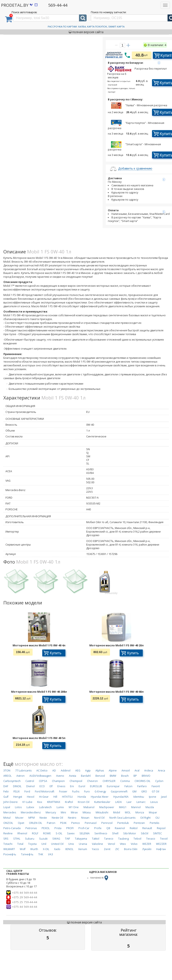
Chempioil (76, 781)
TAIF (67, 839)
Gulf (6, 797)
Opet (21, 823)
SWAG (56, 839)
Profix (98, 828)
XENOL (69, 849)
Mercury (51, 812)
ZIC (117, 849)
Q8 (108, 828)
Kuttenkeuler (102, 802)
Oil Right (145, 818)
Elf (51, 786)
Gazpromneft (119, 791)
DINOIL (17, 786)
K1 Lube (27, 802)
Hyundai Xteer (100, 797)
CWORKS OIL (142, 781)
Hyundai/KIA (121, 797)
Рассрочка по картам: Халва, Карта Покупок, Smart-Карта (86, 27)
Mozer (19, 818)
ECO (42, 786)
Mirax (74, 812)
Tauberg (123, 839)
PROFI (70, 828)
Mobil (117, 812)
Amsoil (126, 771)
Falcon (128, 786)
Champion (58, 781)
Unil (44, 844)
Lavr (129, 802)
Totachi (8, 844)
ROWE (47, 833)
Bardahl (86, 776)
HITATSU (67, 797)
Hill (55, 797)
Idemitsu (139, 797)
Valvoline (97, 844)
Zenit (107, 849)
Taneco (109, 839)
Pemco (76, 823)
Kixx (40, 802)
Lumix (60, 807)
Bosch (125, 776)
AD (54, 771)
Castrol (30, 781)
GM (134, 791)
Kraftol (69, 802)
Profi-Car (84, 828)
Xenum (83, 849)
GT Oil (155, 791)
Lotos (18, 807)
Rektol (134, 828)
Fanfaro (142, 786)
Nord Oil (99, 818)
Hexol (31, 797)
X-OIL (46, 849)
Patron (51, 823)
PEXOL (46, 828)
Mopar (153, 812)
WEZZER (161, 844)
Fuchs (76, 791)
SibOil (145, 833)
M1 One (74, 807)
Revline (8, 833)
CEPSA (43, 781)
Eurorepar (113, 786)
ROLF (35, 833)
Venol (111, 844)
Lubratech (45, 807)
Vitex (123, 844)
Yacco (95, 849)
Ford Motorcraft (45, 791)
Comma (125, 781)
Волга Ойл (131, 849)
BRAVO (146, 776)
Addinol (66, 771)
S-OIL (59, 833)
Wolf (23, 849)
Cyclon (159, 781)
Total (20, 844)
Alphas (100, 771)
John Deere (11, 802)
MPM (32, 818)
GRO (144, 791)
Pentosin (139, 823)
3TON (7, 771)
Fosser (63, 791)
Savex (71, 833)
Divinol (30, 786)
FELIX (17, 791)
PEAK (63, 823)
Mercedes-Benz (31, 812)
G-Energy (100, 791)
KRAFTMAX (54, 802)
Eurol (82, 786)
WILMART (9, 849)
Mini (63, 812)
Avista (73, 776)
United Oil (57, 844)
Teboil (137, 839)
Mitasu (87, 812)
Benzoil (100, 776)
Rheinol (22, 833)
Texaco (151, 839)
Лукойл (147, 849)
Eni (72, 786)
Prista (58, 828)
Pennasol (91, 823)
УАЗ (50, 854)
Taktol (96, 839)
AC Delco (42, 771)
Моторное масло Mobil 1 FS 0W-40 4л (39, 645)
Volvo (134, 844)
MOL (128, 812)
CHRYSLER (109, 781)
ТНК (41, 854)
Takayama (81, 839)
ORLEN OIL (36, 823)
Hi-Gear (44, 797)
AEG (78, 771)
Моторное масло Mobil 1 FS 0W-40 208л (39, 692)
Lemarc (141, 802)
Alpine (113, 771)
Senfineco (101, 833)
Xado (57, 849)
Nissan (85, 818)
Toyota (32, 844)
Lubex (30, 807)
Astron (21, 776)
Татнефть (27, 854)
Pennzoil (107, 823)
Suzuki (43, 839)
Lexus (154, 802)
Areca (161, 771)
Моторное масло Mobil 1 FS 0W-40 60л (116, 692)
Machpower (107, 807)
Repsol (161, 828)
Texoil (164, 839)
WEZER (147, 844)
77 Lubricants (23, 771)
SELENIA (85, 833)
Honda (82, 797)
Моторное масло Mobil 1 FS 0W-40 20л (116, 645)
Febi (6, 791)
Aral (137, 771)
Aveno (60, 776)
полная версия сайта (86, 32)
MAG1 (123, 807)
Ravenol (120, 828)
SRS (6, 839)
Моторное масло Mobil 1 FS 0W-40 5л (39, 738)
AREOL (7, 776)
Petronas (31, 828)
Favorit (156, 786)
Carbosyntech (12, 781)
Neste (43, 818)
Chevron (92, 781)
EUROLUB (96, 786)
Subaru (30, 839)
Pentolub (123, 823)
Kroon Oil (84, 802)
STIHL (17, 839)
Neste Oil (57, 818)
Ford (27, 791)
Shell (115, 833)
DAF (6, 786)
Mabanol (89, 807)
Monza (140, 812)
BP (135, 776)
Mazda (150, 807)
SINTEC (157, 833)
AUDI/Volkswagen (40, 776)
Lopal (7, 807)
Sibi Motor (130, 833)
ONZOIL (8, 823)
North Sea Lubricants (122, 818)
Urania (83, 844)
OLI (157, 818)
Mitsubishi (102, 812)
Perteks (154, 823)
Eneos (61, 786)
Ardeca (149, 771)
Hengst (18, 797)
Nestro (72, 818)
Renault (147, 828)
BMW (113, 776)
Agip (88, 771)
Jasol (164, 797)
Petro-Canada (12, 828)
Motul (7, 818)
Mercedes (10, 812)
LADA (118, 802)
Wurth (34, 849)
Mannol (136, 807)
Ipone (153, 797)
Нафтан (161, 849)
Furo (87, 791)
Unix (71, 844)
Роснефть (10, 854)
